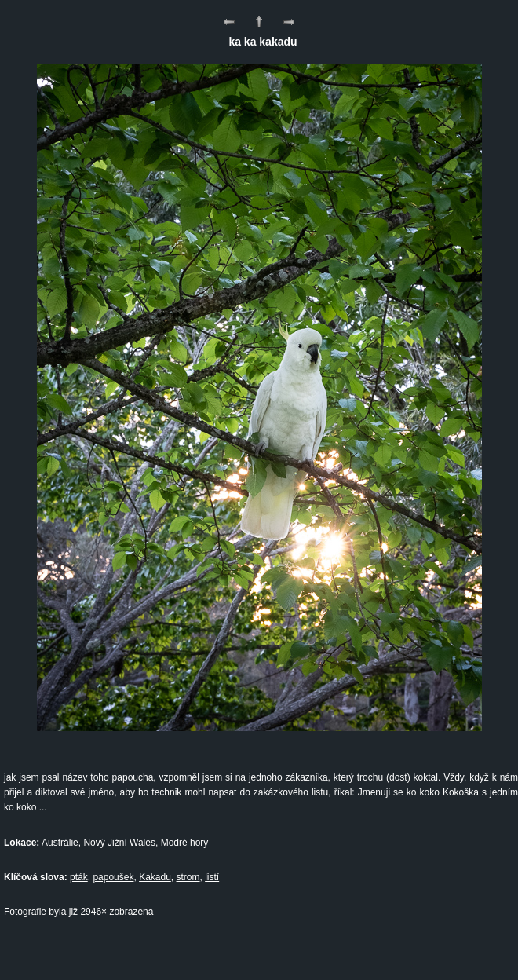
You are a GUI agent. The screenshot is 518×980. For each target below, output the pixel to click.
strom (188, 877)
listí (212, 877)
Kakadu (155, 877)
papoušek (113, 877)
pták (79, 877)
